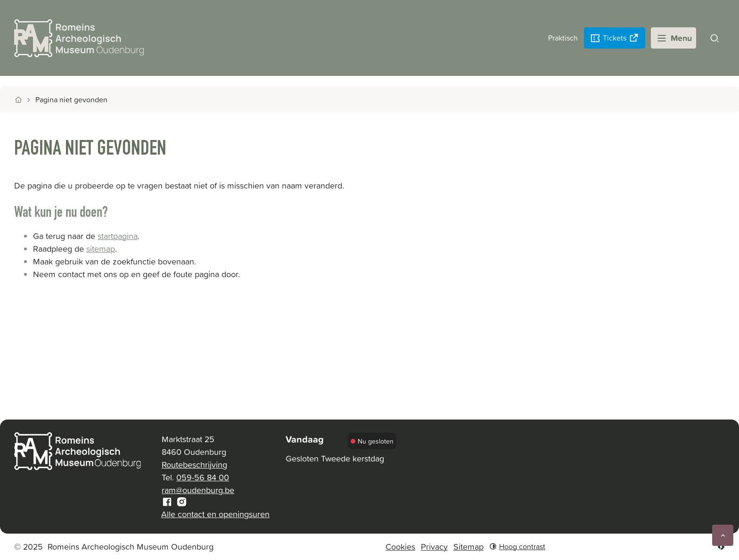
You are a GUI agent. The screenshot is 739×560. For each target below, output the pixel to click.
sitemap (101, 249)
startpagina (118, 236)
